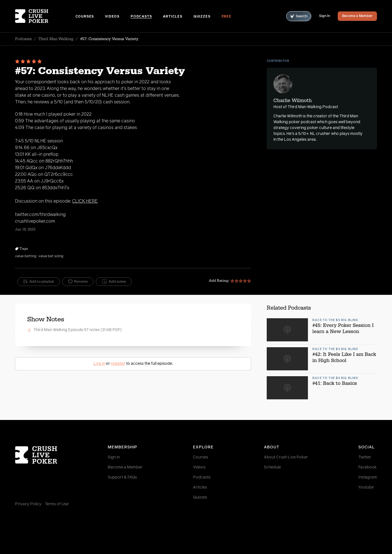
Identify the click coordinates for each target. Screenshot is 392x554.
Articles (172, 17)
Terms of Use (57, 504)
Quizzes (202, 17)
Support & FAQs (122, 477)
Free (226, 17)
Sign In (324, 16)
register (118, 364)
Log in (99, 364)
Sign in (114, 457)
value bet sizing (51, 256)
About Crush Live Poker (286, 457)
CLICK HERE (85, 201)
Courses (85, 17)
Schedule (272, 467)
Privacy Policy (28, 504)
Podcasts (141, 17)
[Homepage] (45, 16)
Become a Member (357, 16)
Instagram (368, 477)
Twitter (365, 457)
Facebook (367, 467)
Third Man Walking (56, 39)
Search (299, 16)
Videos (112, 17)
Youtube (366, 487)
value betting (26, 256)
